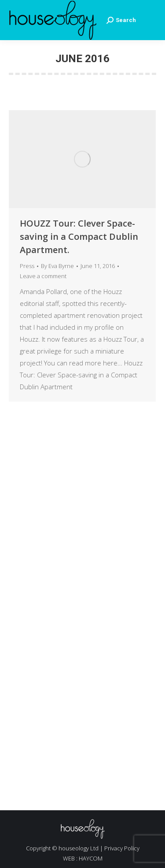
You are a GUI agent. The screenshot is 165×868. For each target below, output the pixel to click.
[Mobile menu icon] (150, 20)
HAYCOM (91, 858)
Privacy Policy (122, 848)
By (57, 266)
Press (27, 266)
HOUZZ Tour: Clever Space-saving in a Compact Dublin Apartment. (79, 237)
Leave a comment (43, 276)
